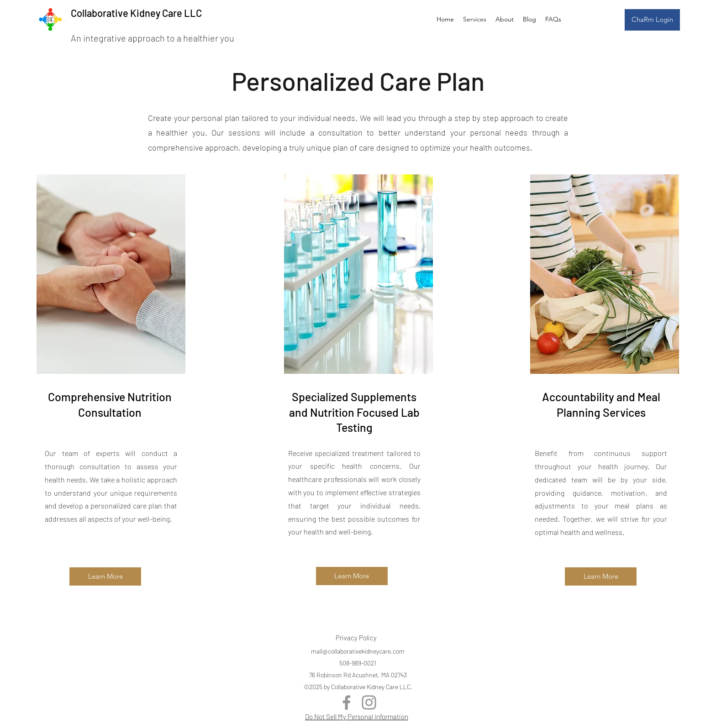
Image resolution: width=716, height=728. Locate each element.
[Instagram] (369, 702)
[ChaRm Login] (652, 20)
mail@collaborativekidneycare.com (358, 651)
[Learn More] (105, 576)
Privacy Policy (356, 638)
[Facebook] (347, 702)
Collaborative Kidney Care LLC (136, 13)
